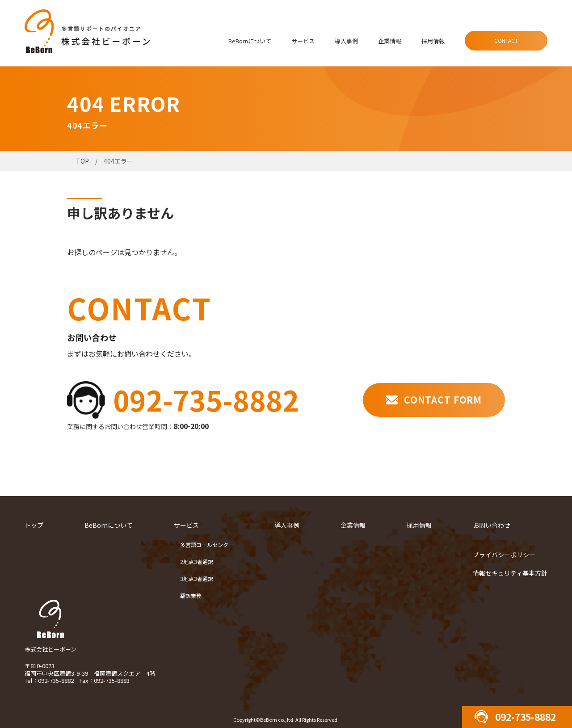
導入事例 (346, 41)
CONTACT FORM (443, 400)
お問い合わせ (492, 525)
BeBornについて (250, 41)
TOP (82, 161)
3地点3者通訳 (197, 579)
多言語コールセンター (207, 545)
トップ (34, 525)
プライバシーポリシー (504, 555)
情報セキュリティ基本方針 (510, 573)
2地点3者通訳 (197, 562)
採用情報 (433, 41)
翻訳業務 (191, 595)
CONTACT (506, 40)
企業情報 (390, 41)
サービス (303, 41)
